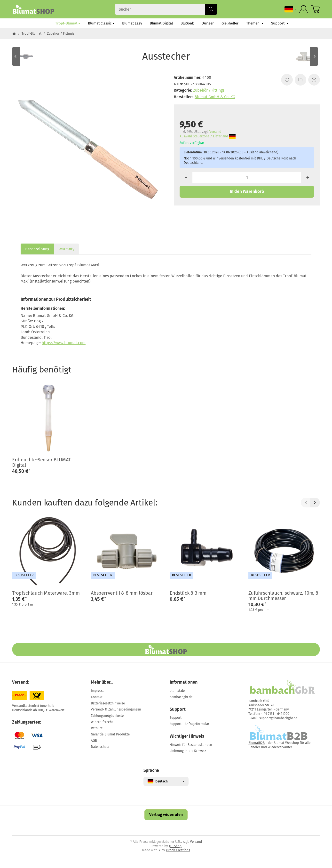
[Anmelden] (304, 9)
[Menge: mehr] (308, 178)
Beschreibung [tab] (37, 249)
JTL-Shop (175, 846)
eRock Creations (178, 850)
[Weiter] (315, 503)
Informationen (183, 682)
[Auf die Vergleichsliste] (300, 80)
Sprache (151, 771)
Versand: (20, 682)
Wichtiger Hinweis (187, 736)
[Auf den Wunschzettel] (287, 80)
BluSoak (187, 23)
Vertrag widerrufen (166, 815)
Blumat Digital (161, 23)
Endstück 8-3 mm (188, 593)
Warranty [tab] (67, 249)
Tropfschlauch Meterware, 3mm (46, 593)
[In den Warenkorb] (247, 192)
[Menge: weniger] (186, 178)
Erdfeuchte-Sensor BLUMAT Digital (41, 462)
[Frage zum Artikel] (314, 80)
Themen (255, 23)
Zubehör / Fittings (209, 90)
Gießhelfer (230, 23)
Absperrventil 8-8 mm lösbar (122, 593)
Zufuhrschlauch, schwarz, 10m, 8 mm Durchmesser (283, 596)
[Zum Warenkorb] (315, 9)
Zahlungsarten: (27, 722)
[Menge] (247, 178)
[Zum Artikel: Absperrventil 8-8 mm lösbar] (305, 56)
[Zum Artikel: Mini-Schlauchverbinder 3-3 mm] (27, 56)
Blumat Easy (132, 23)
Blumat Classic (101, 23)
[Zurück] (306, 503)
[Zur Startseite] (33, 9)
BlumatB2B (257, 743)
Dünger (208, 23)
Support (280, 23)
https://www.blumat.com (64, 343)
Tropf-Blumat (68, 23)
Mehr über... (102, 682)
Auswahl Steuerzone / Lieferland (208, 136)
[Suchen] (166, 9)
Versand (215, 132)
